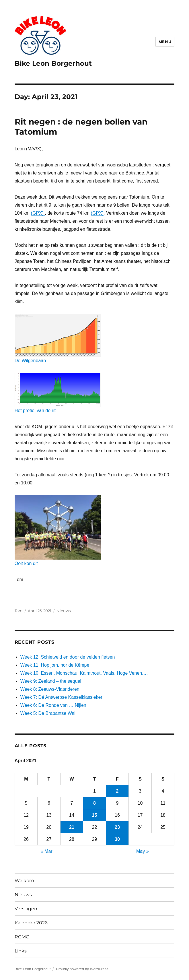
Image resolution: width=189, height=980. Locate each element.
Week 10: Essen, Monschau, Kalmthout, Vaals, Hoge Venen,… (84, 673)
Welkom (24, 881)
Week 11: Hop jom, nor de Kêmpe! (55, 665)
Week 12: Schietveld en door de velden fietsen (68, 657)
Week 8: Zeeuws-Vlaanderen (50, 689)
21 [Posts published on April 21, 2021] (72, 827)
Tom (19, 611)
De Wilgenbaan (58, 338)
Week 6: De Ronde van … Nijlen (53, 705)
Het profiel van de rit (58, 393)
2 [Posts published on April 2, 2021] (117, 791)
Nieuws (64, 611)
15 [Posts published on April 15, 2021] (95, 815)
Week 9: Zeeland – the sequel (51, 681)
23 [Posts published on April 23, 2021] (117, 827)
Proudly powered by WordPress (82, 969)
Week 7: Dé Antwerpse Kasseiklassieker (61, 697)
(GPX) (38, 213)
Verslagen (26, 909)
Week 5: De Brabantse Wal (48, 713)
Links (21, 951)
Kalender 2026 (31, 923)
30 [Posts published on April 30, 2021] (117, 839)
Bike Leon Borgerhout (53, 63)
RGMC (22, 937)
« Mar (47, 851)
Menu (165, 42)
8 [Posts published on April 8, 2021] (94, 803)
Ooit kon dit (58, 530)
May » (143, 851)
